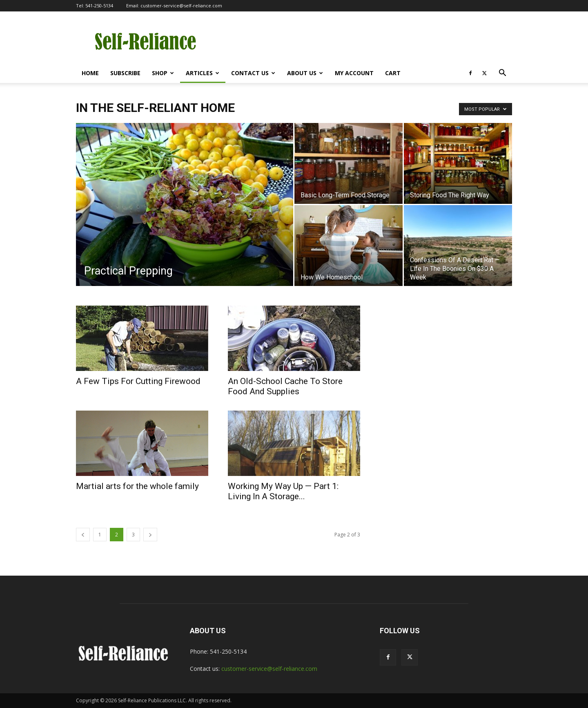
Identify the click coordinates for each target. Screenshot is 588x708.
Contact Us (253, 73)
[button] (502, 74)
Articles (203, 73)
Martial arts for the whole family (137, 486)
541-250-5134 (99, 6)
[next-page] (150, 535)
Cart (393, 73)
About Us (305, 73)
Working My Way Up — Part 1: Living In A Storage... (283, 491)
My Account (354, 73)
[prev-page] (83, 535)
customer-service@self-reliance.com (181, 6)
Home (90, 73)
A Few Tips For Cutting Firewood (138, 381)
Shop (163, 73)
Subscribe (125, 73)
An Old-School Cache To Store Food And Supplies (285, 386)
